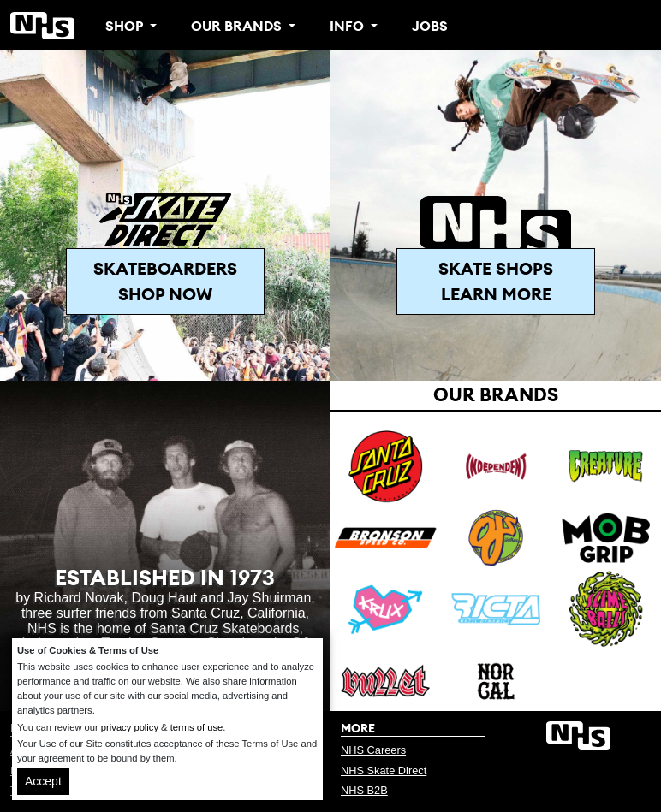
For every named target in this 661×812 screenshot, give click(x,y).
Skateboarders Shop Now (165, 281)
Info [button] (348, 26)
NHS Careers (373, 750)
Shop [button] (126, 26)
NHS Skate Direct (384, 771)
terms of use (197, 727)
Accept (43, 781)
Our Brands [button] (238, 26)
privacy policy (130, 727)
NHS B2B (364, 790)
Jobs (430, 26)
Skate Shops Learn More (496, 281)
